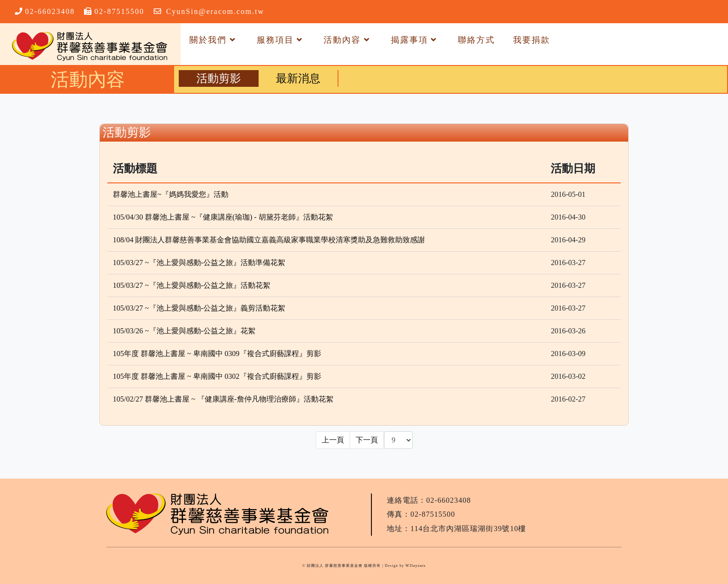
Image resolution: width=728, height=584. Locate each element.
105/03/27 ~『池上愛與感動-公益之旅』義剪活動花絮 (199, 308)
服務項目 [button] (281, 40)
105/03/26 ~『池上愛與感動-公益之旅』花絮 (184, 331)
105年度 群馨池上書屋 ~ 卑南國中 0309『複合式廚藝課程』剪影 (217, 354)
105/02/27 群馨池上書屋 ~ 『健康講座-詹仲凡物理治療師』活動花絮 (223, 399)
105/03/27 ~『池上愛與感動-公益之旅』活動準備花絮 (199, 263)
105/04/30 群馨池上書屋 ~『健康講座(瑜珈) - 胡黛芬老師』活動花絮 (223, 217)
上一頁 (333, 440)
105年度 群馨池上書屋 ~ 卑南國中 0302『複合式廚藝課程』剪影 (217, 376)
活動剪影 (219, 78)
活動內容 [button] (348, 40)
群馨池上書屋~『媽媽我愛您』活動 (171, 194)
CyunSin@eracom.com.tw (215, 11)
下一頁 (367, 440)
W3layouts (416, 566)
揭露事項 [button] (416, 40)
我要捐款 (532, 40)
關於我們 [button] (214, 40)
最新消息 (298, 78)
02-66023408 (50, 11)
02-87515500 (119, 11)
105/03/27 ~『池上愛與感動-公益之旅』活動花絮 (192, 285)
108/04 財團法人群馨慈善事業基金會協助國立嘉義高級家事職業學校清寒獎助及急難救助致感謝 (269, 240)
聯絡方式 (476, 40)
